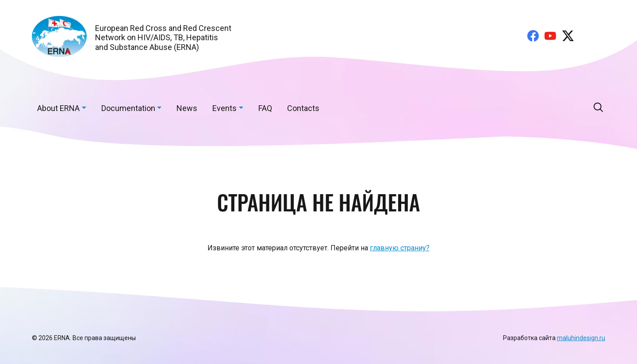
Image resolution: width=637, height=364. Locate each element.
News (187, 108)
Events (224, 108)
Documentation (128, 108)
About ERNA (58, 108)
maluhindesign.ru (581, 338)
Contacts (303, 108)
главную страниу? (400, 248)
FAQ (265, 108)
